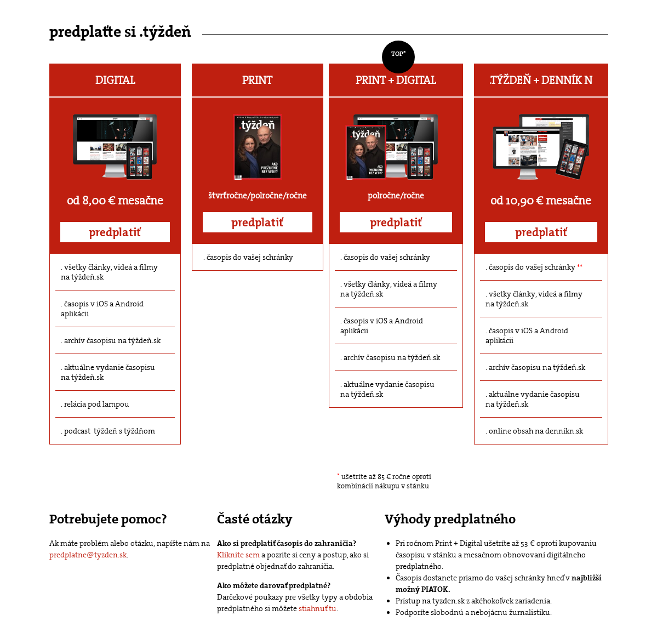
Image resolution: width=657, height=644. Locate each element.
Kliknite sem (238, 555)
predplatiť (115, 232)
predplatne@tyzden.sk (88, 555)
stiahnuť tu (318, 608)
